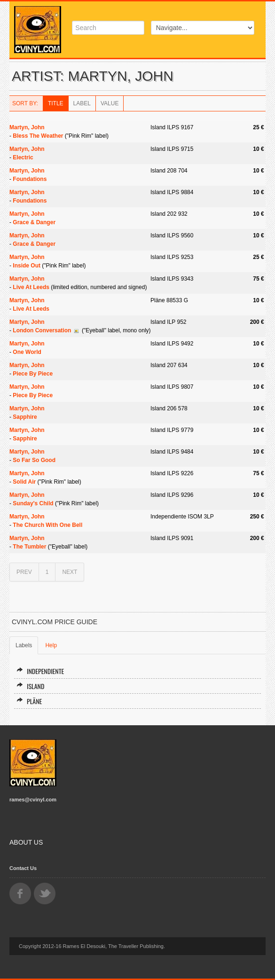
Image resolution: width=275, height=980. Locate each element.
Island (30, 686)
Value (110, 103)
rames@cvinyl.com (33, 800)
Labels (24, 645)
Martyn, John (27, 127)
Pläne (29, 701)
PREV (24, 572)
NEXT (70, 572)
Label (82, 103)
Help (51, 645)
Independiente (40, 671)
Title (56, 103)
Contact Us (23, 868)
